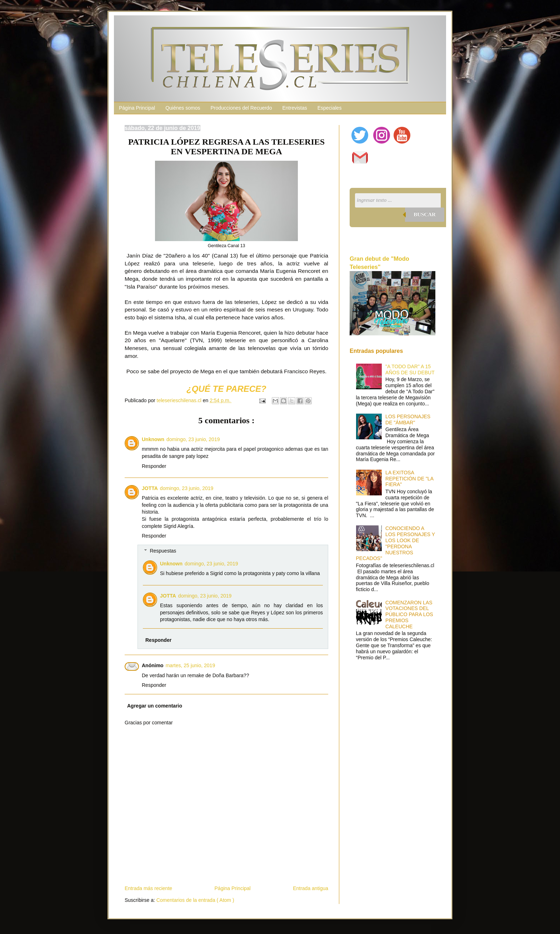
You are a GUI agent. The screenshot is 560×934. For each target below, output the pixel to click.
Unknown (153, 439)
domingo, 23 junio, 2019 (193, 439)
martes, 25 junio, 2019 (191, 665)
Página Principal (137, 108)
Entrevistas (294, 108)
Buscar (425, 214)
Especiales (330, 108)
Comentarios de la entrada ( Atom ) (195, 900)
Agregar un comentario (155, 706)
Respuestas (163, 551)
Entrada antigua (311, 888)
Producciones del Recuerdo (241, 108)
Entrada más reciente (148, 888)
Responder (154, 466)
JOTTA (150, 488)
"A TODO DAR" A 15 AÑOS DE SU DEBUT (410, 369)
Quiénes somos (183, 108)
